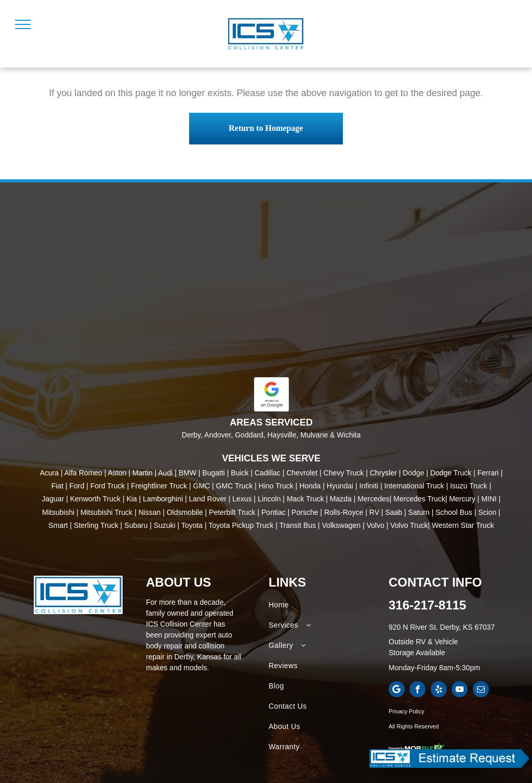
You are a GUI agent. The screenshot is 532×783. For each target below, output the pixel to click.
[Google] (397, 691)
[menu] (23, 24)
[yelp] (439, 691)
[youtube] (460, 691)
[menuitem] (327, 605)
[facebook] (417, 691)
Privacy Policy (406, 711)
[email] (481, 691)
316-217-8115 (427, 605)
